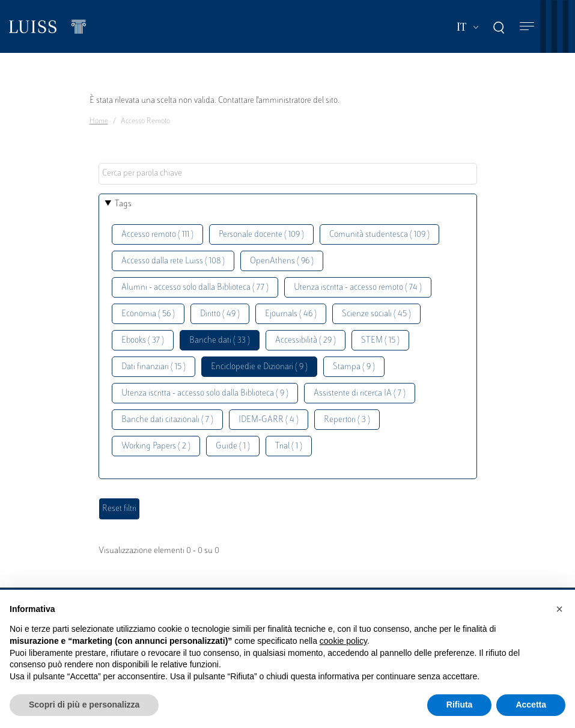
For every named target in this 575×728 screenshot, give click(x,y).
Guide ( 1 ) (233, 446)
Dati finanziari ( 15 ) (154, 367)
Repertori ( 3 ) (347, 420)
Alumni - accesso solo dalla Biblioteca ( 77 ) (195, 288)
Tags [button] (123, 204)
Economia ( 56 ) (148, 314)
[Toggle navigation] (527, 27)
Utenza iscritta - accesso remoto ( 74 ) (358, 288)
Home (99, 121)
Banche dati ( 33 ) (220, 341)
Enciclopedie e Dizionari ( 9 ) (259, 367)
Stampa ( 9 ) (354, 367)
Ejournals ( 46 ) (291, 314)
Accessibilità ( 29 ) (306, 341)
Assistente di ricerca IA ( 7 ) (360, 393)
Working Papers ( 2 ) (156, 446)
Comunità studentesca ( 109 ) (379, 235)
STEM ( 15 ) (380, 341)
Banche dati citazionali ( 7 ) (167, 420)
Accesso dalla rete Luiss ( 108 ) (173, 261)
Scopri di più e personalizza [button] (84, 705)
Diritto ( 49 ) (220, 314)
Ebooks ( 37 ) (143, 341)
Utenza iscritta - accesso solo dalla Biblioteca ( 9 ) (205, 393)
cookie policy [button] (343, 641)
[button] (559, 609)
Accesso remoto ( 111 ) (157, 235)
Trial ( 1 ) (289, 446)
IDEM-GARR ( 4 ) (269, 420)
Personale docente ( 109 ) (261, 235)
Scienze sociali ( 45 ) (376, 314)
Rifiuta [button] (460, 705)
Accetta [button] (531, 705)
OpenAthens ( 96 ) (282, 261)
